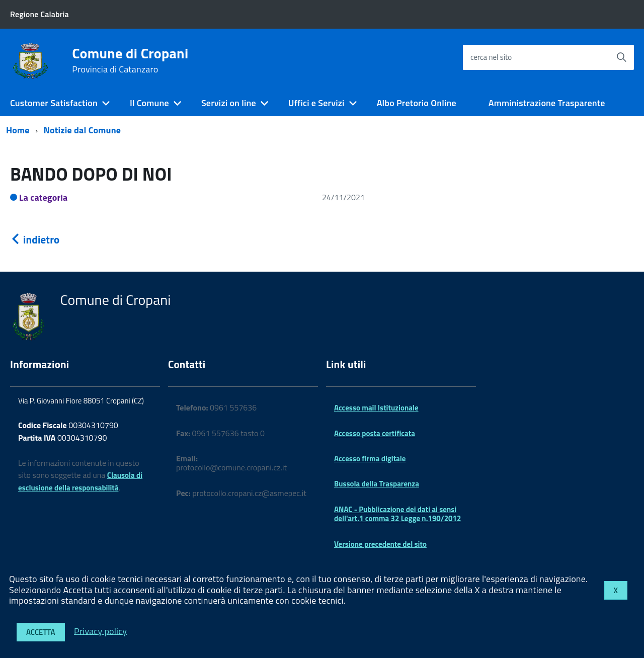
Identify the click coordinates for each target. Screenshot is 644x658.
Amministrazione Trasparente (547, 103)
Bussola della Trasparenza (377, 484)
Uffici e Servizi (316, 103)
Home (18, 130)
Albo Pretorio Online (417, 103)
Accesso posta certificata (375, 433)
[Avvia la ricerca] (621, 57)
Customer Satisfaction (54, 103)
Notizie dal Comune (83, 130)
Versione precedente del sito (380, 544)
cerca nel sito (491, 57)
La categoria (44, 197)
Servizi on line (229, 103)
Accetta (41, 632)
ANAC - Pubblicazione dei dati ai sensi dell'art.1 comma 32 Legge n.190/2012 (397, 514)
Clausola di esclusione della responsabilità (80, 481)
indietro (35, 239)
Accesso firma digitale (370, 459)
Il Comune (149, 103)
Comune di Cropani (130, 60)
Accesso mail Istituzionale (376, 408)
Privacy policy (100, 631)
